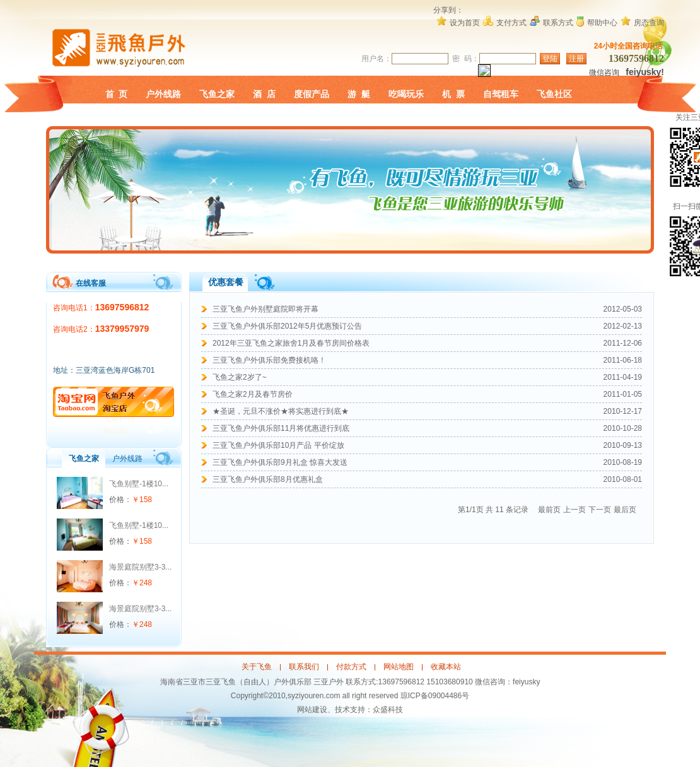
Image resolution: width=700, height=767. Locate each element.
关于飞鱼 (257, 667)
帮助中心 (602, 23)
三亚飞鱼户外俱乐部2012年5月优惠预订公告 (287, 326)
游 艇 (359, 94)
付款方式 (351, 667)
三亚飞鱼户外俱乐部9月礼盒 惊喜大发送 (280, 462)
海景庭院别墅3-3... (140, 567)
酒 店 (264, 94)
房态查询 (649, 23)
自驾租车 (501, 94)
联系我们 (304, 667)
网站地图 (399, 667)
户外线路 (163, 94)
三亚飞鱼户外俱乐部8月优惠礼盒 (268, 479)
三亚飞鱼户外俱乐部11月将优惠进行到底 (281, 428)
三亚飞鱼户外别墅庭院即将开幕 (265, 309)
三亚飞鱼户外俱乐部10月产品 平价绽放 (278, 445)
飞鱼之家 (217, 94)
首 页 (117, 94)
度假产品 (312, 94)
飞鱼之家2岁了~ (240, 377)
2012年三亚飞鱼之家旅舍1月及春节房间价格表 (291, 343)
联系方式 (558, 23)
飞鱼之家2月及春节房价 (253, 394)
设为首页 (465, 23)
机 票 (453, 94)
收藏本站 (446, 667)
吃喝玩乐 (406, 94)
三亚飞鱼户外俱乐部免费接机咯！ (269, 360)
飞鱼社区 (554, 94)
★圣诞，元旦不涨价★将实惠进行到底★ (281, 411)
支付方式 (511, 23)
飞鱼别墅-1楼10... (139, 484)
